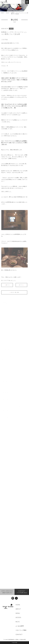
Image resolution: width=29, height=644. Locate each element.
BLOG (8, 13)
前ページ (7, 287)
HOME (2, 13)
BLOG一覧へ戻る (14, 294)
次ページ (21, 287)
